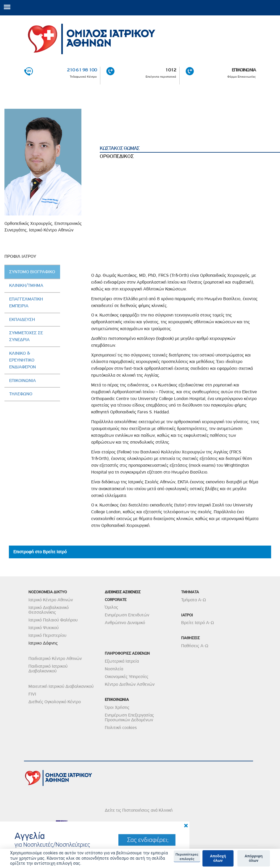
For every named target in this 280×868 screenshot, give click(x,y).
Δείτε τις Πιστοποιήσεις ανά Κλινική (139, 810)
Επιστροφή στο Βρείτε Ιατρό (40, 552)
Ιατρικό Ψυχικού (44, 628)
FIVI (32, 694)
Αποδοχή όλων (218, 858)
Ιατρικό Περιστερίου (47, 635)
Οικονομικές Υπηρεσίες (127, 677)
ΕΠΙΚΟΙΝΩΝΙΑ (244, 70)
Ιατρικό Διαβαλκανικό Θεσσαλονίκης (49, 610)
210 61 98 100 (82, 70)
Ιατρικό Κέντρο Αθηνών (51, 600)
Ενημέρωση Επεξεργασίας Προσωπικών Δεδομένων (129, 717)
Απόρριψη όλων (254, 858)
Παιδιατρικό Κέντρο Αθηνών (55, 658)
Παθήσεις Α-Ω (195, 646)
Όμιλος (111, 607)
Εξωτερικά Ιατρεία (122, 661)
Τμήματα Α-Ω (194, 600)
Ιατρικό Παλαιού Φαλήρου (53, 620)
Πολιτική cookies (121, 728)
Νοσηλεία (114, 669)
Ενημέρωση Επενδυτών (127, 615)
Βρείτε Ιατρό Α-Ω (198, 623)
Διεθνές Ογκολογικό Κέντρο (55, 702)
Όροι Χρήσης (117, 707)
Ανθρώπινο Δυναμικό (125, 623)
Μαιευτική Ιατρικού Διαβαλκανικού (61, 686)
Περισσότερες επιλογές (187, 856)
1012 (171, 70)
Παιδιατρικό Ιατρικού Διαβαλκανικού (48, 669)
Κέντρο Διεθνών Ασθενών (130, 684)
